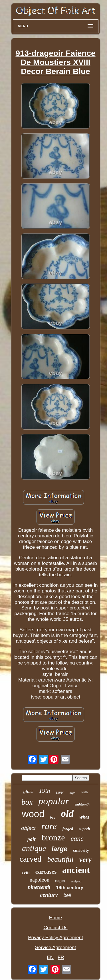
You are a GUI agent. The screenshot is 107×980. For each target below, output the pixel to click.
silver (60, 792)
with (84, 792)
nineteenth (39, 887)
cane (77, 838)
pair (32, 839)
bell (67, 895)
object (28, 828)
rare (49, 826)
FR (61, 957)
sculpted (76, 881)
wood (33, 814)
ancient (76, 870)
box (27, 802)
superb (84, 829)
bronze (53, 837)
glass (28, 791)
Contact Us (55, 928)
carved (30, 859)
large (59, 849)
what (84, 817)
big (53, 818)
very (85, 860)
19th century (69, 888)
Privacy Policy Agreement (55, 938)
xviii (25, 873)
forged (68, 829)
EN (50, 957)
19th (44, 791)
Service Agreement (56, 948)
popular (54, 801)
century (49, 895)
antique (34, 848)
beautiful (60, 859)
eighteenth (82, 804)
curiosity (81, 850)
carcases (46, 872)
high (73, 793)
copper (60, 881)
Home (55, 918)
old (67, 814)
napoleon (40, 880)
